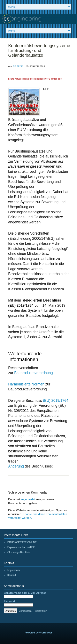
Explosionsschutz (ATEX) (21, 547)
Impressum (14, 570)
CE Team (18, 66)
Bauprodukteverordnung (33, 373)
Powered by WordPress (38, 633)
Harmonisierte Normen (26, 384)
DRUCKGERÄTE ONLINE (22, 542)
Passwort (9, 601)
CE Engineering (38, 19)
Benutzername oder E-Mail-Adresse (25, 593)
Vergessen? (26, 611)
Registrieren (40, 611)
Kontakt (12, 575)
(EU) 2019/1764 (56, 401)
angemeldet (28, 499)
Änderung (16, 466)
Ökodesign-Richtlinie (19, 552)
